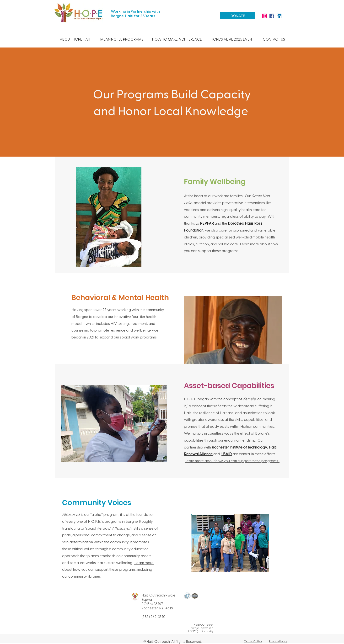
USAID (227, 454)
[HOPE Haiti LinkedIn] (279, 16)
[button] (75, 39)
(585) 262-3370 (154, 617)
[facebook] (272, 16)
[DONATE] (238, 16)
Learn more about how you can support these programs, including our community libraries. (108, 569)
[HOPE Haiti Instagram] (265, 16)
